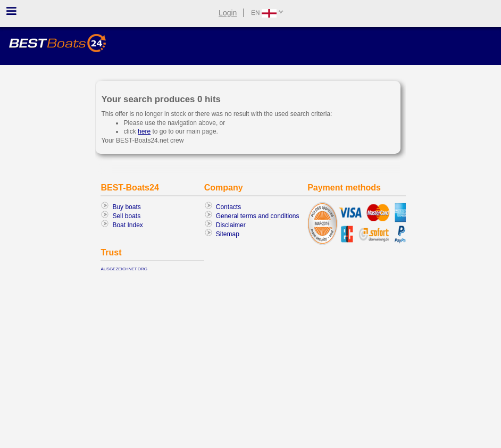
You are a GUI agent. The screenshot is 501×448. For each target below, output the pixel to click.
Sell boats (126, 216)
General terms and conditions (258, 216)
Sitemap (228, 234)
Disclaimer (231, 225)
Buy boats (126, 207)
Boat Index (127, 225)
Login (228, 13)
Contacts (228, 207)
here (144, 131)
